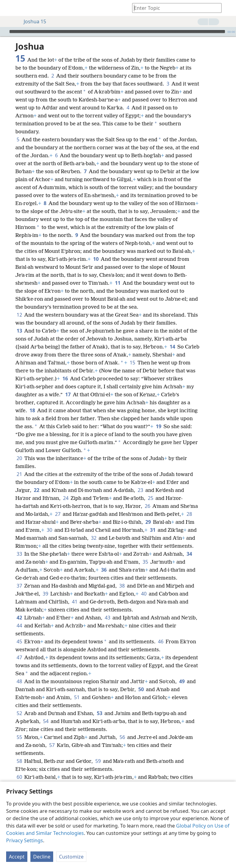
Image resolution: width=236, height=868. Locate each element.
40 (144, 594)
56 (122, 737)
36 (104, 570)
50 (141, 689)
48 (19, 681)
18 (32, 410)
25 (150, 498)
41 (75, 602)
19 (158, 426)
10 (96, 259)
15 (132, 363)
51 (77, 697)
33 (19, 554)
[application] (118, 32)
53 (99, 713)
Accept (17, 857)
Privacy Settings (25, 840)
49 (182, 681)
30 (49, 530)
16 (65, 379)
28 (189, 514)
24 (66, 498)
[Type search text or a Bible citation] (174, 8)
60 (19, 777)
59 (98, 761)
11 (118, 283)
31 (153, 530)
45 (19, 641)
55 (19, 737)
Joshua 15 (32, 21)
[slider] (117, 32)
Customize (71, 857)
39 (45, 594)
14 (172, 347)
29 (148, 522)
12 (19, 315)
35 (145, 562)
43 (107, 618)
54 (46, 721)
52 (19, 713)
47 (19, 657)
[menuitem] (9, 8)
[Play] (4, 32)
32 (94, 538)
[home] (9, 8)
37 (19, 586)
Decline (42, 857)
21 (19, 474)
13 (19, 331)
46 (161, 641)
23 (140, 490)
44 (19, 626)
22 (36, 490)
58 (19, 761)
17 (68, 394)
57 (52, 745)
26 (147, 506)
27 (58, 514)
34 (189, 554)
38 (122, 586)
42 (19, 618)
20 (19, 458)
